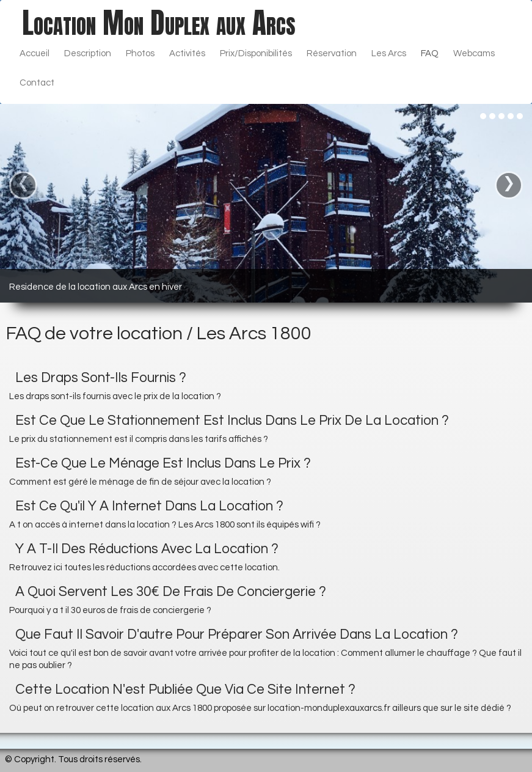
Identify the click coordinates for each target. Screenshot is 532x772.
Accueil (35, 53)
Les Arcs (389, 53)
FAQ (430, 53)
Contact (37, 83)
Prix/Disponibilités (256, 53)
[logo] (159, 23)
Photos (140, 53)
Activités (187, 53)
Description (88, 53)
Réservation (332, 53)
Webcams (474, 53)
